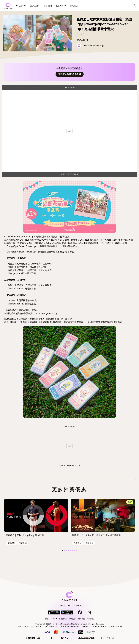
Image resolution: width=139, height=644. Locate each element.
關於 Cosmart (51, 619)
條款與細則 (63, 619)
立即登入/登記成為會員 (70, 74)
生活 (80, 35)
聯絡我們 (82, 619)
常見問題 (90, 619)
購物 (48, 6)
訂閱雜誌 (74, 6)
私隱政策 (73, 619)
